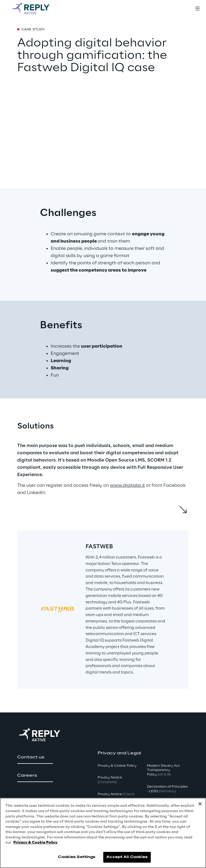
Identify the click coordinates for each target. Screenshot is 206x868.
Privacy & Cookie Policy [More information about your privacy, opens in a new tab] (35, 843)
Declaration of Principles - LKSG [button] (167, 789)
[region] (103, 833)
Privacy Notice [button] (110, 780)
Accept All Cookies (127, 857)
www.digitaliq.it (127, 485)
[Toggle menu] (197, 9)
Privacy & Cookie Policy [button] (117, 766)
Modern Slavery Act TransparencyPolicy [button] (163, 770)
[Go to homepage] (36, 9)
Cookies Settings (77, 857)
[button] (35, 757)
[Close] (200, 804)
